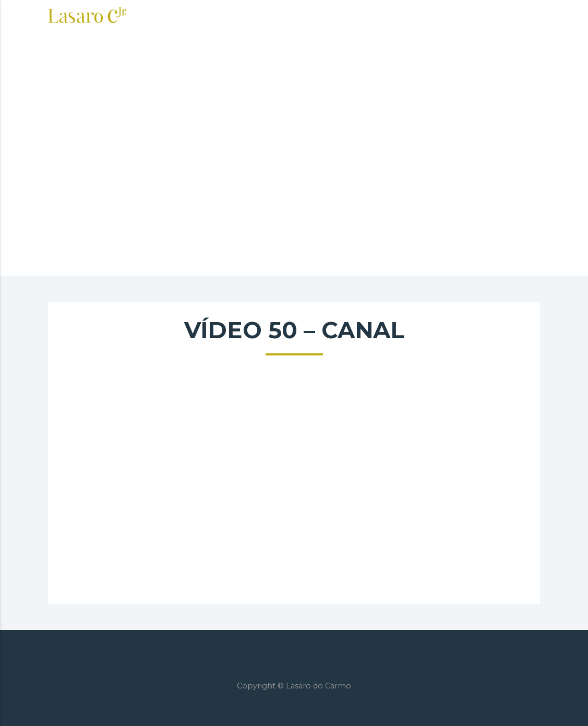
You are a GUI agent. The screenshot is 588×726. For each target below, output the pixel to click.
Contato (488, 17)
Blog (441, 17)
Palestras (392, 17)
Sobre (211, 17)
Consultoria (270, 17)
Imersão (334, 17)
